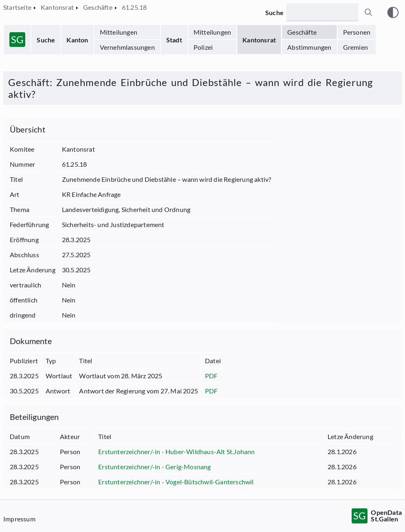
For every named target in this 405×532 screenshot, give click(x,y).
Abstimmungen (309, 47)
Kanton (77, 40)
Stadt (174, 40)
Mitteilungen (119, 32)
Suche (46, 40)
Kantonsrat (259, 40)
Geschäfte (302, 32)
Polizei (203, 47)
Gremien (355, 47)
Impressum (19, 519)
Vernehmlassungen (127, 47)
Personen (357, 32)
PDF (211, 376)
